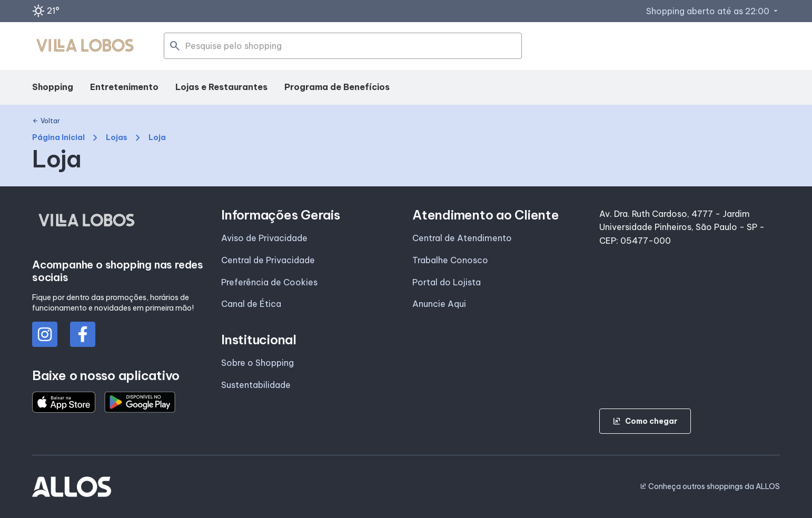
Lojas (117, 138)
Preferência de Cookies (269, 282)
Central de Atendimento (462, 238)
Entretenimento (124, 87)
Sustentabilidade (256, 385)
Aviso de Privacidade (264, 238)
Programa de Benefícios (337, 87)
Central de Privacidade (268, 260)
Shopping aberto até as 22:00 (713, 11)
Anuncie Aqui (439, 304)
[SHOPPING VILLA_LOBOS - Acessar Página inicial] (85, 46)
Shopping (53, 87)
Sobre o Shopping (258, 363)
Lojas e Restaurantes (221, 87)
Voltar (46, 121)
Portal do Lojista (447, 282)
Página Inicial (58, 138)
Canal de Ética (251, 304)
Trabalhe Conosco (450, 260)
